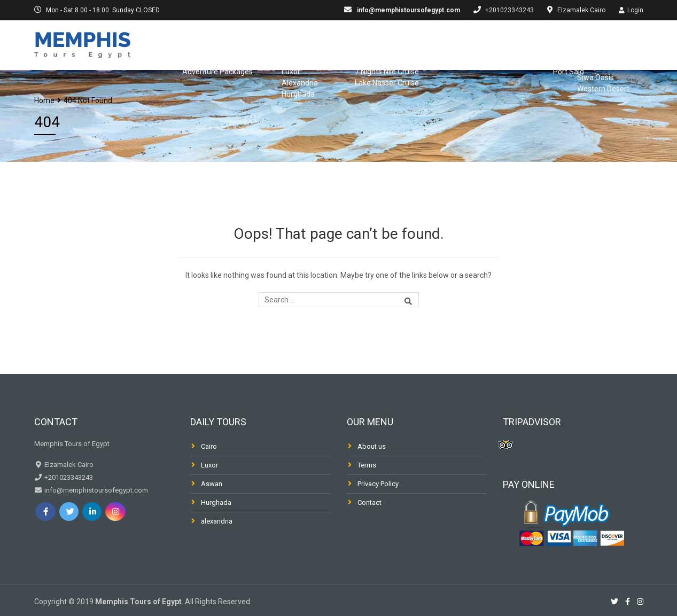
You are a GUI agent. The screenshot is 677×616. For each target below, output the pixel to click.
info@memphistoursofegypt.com (408, 10)
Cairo (209, 446)
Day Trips (275, 44)
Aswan (212, 484)
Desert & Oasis (613, 44)
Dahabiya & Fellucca (425, 44)
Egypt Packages (204, 44)
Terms (367, 465)
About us (372, 446)
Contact (369, 502)
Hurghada (216, 502)
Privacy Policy (378, 484)
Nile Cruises (339, 44)
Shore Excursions (523, 44)
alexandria (217, 521)
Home (44, 100)
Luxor (209, 465)
